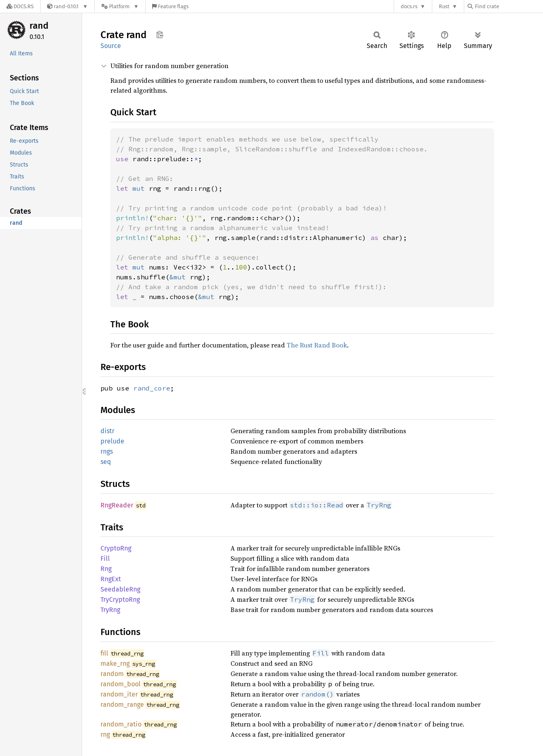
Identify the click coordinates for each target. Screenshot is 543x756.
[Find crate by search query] (509, 6)
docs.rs (409, 6)
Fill (105, 558)
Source (111, 46)
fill (104, 653)
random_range (122, 705)
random (112, 674)
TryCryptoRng (120, 600)
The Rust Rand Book (317, 345)
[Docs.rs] (20, 6)
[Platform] (120, 6)
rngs (107, 451)
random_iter (119, 694)
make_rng (115, 663)
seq (106, 462)
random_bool (121, 684)
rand (39, 26)
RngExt (111, 579)
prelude (112, 441)
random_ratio (121, 724)
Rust (444, 6)
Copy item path (160, 34)
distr (107, 431)
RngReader (117, 505)
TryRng (110, 610)
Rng (106, 569)
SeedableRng (120, 589)
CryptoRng (116, 548)
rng (105, 734)
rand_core (152, 388)
